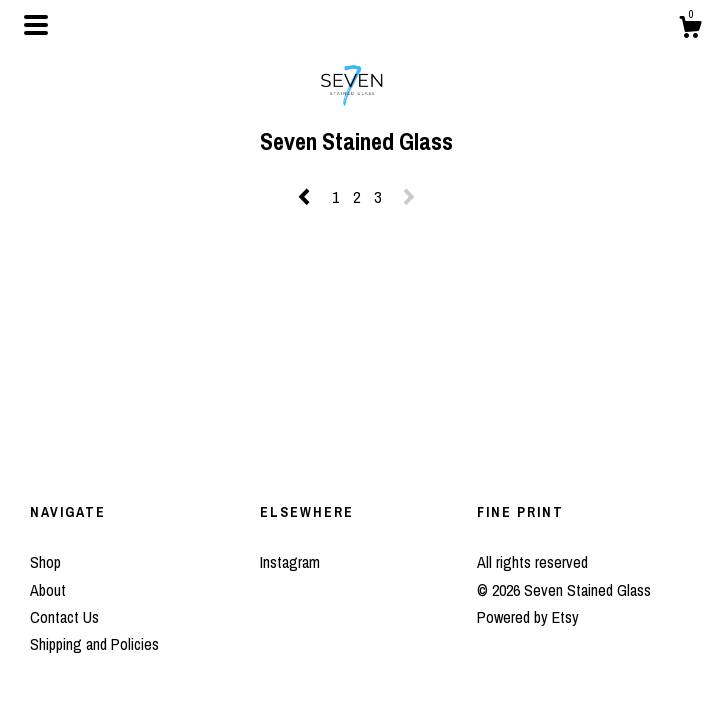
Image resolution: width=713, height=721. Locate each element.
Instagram (290, 562)
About (48, 590)
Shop (45, 562)
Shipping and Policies (94, 644)
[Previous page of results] (306, 197)
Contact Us (64, 617)
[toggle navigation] (36, 25)
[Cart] (690, 30)
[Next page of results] (409, 197)
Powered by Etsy (528, 617)
